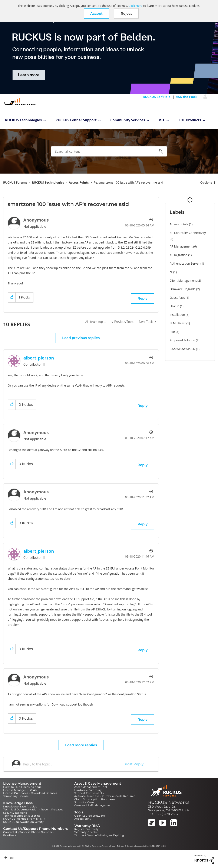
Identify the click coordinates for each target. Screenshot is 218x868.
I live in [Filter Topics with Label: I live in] (174, 306)
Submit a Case (84, 802)
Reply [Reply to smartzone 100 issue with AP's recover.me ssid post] (143, 298)
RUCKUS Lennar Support (76, 120)
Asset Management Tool (91, 787)
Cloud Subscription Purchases (95, 799)
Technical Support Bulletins (22, 816)
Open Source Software (90, 816)
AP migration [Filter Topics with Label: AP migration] (179, 255)
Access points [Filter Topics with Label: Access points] (179, 224)
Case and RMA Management (93, 805)
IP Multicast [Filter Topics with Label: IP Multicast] (178, 323)
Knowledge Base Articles (20, 806)
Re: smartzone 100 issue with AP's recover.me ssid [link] (128, 182)
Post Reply (134, 764)
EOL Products (190, 120)
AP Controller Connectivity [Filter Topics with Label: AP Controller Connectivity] (188, 233)
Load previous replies (81, 338)
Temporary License (16, 796)
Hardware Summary (88, 790)
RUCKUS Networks (169, 802)
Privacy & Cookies (126, 846)
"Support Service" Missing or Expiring (99, 835)
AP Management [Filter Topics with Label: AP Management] (181, 246)
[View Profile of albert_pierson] (39, 358)
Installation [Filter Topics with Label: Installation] (177, 315)
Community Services (128, 120)
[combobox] (109, 151)
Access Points (79, 182)
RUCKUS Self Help (157, 97)
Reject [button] (126, 14)
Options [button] (206, 182)
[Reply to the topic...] (71, 764)
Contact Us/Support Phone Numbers (28, 832)
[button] (96, 13)
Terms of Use (109, 846)
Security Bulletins (15, 813)
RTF (162, 120)
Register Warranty (87, 829)
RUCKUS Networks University (23, 822)
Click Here (136, 6)
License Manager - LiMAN (20, 790)
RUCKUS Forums (15, 182)
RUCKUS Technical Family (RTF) (25, 819)
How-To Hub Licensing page (22, 787)
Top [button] (11, 858)
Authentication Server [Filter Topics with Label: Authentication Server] (185, 263)
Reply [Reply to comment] (143, 406)
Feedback (10, 835)
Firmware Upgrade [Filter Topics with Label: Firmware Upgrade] (183, 289)
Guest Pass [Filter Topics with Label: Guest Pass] (177, 298)
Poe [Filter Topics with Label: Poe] (172, 332)
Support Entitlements (89, 793)
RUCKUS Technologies (24, 120)
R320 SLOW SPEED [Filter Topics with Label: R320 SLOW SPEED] (183, 349)
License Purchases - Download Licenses (30, 793)
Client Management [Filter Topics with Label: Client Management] (183, 280)
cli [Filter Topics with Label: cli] (171, 272)
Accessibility (83, 819)
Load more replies (81, 745)
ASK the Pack (186, 97)
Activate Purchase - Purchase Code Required (105, 796)
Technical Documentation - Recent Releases (33, 809)
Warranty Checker (86, 832)
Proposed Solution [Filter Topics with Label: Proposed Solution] (182, 340)
